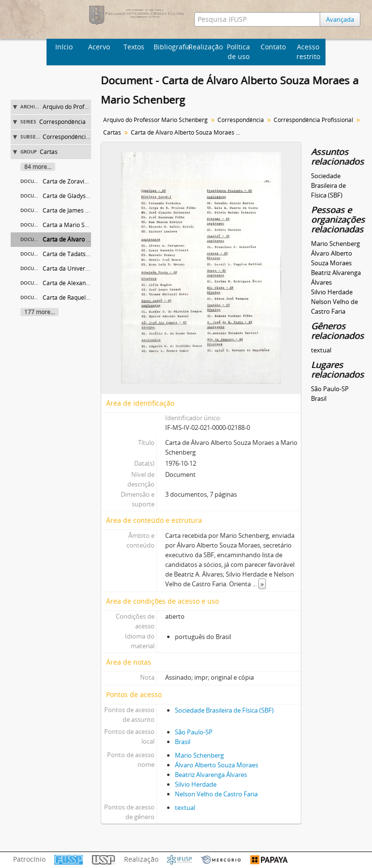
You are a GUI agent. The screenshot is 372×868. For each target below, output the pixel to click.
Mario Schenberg (199, 755)
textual (185, 807)
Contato (273, 47)
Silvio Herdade (196, 784)
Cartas (49, 152)
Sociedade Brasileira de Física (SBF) (224, 710)
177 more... (39, 312)
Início (64, 47)
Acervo (99, 47)
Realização (205, 47)
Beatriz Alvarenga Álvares (211, 775)
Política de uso (238, 52)
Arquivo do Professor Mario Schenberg (155, 120)
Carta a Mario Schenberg (77, 225)
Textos (134, 47)
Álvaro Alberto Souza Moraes (217, 765)
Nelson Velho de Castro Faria (216, 794)
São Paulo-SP (194, 732)
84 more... (38, 167)
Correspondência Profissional (82, 137)
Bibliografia (170, 47)
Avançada (340, 19)
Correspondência (62, 122)
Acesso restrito (308, 52)
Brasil (183, 742)
